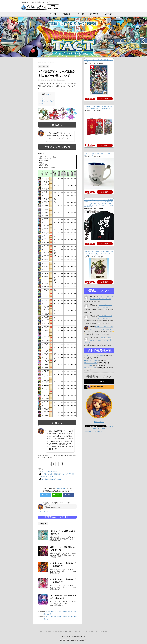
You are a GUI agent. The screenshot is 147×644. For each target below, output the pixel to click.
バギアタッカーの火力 (47, 101)
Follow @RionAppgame (103, 428)
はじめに (42, 98)
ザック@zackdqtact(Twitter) (51, 479)
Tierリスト (53, 14)
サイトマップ (107, 14)
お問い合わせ (103, 632)
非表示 (48, 94)
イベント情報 (80, 14)
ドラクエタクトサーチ (49, 471)
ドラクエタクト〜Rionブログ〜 (73, 636)
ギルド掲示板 (94, 14)
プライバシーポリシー (91, 632)
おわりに (42, 104)
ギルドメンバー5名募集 (91, 360)
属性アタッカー (44, 511)
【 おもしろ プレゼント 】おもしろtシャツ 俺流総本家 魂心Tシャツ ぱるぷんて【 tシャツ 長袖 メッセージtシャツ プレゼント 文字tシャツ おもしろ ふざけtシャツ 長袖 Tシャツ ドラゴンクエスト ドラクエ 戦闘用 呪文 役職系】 (99, 203)
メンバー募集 (88, 365)
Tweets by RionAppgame (93, 431)
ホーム (39, 14)
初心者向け (67, 14)
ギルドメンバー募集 (90, 363)
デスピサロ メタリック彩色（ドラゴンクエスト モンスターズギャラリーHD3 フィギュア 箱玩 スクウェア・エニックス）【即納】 (99, 253)
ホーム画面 (60, 489)
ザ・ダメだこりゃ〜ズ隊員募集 (94, 355)
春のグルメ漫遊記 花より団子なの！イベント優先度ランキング (98, 340)
